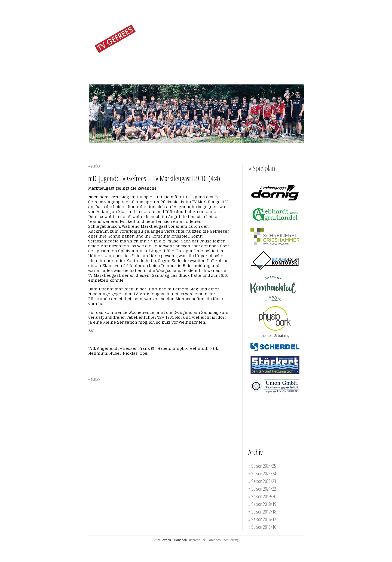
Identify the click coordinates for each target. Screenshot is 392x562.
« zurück (94, 166)
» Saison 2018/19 (262, 504)
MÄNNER (180, 66)
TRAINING (232, 67)
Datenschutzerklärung (223, 540)
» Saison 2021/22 (262, 489)
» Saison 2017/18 (262, 512)
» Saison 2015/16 (262, 527)
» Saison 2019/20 (262, 496)
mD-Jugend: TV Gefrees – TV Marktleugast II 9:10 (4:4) (154, 178)
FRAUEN (154, 66)
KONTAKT (292, 67)
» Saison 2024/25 (262, 466)
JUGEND (206, 66)
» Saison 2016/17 (262, 519)
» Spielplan (262, 168)
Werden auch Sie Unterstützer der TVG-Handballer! (281, 414)
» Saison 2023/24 (262, 473)
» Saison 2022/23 (262, 481)
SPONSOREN (262, 67)
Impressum (197, 540)
